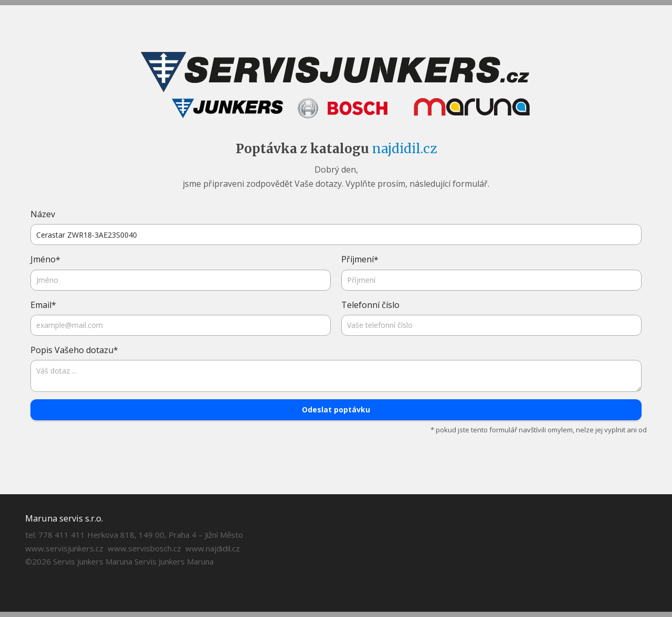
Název (43, 214)
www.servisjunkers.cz (64, 548)
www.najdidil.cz (213, 548)
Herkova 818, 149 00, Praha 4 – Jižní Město (165, 535)
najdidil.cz (405, 149)
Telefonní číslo (370, 305)
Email (43, 305)
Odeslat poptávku (336, 409)
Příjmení (360, 259)
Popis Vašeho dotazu (74, 350)
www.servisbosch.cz (144, 548)
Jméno (45, 259)
